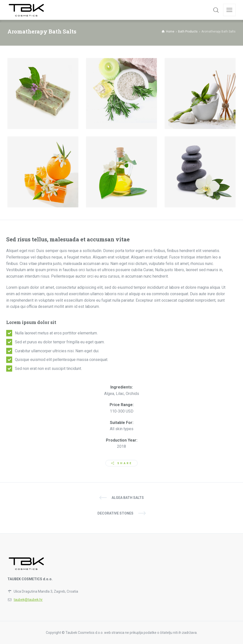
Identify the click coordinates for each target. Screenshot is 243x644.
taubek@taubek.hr (28, 600)
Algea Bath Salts (128, 498)
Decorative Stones (115, 513)
